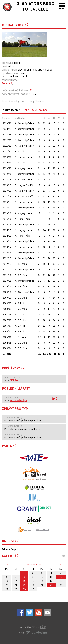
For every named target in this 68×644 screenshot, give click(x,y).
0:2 (55, 399)
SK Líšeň (14, 380)
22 (24, 585)
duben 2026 (34, 565)
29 (24, 589)
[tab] (11, 110)
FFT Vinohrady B (18, 400)
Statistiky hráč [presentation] (11, 110)
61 (31, 90)
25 (51, 585)
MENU (62, 7)
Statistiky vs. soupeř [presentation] (35, 110)
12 (61, 577)
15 (24, 581)
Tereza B (7, 83)
